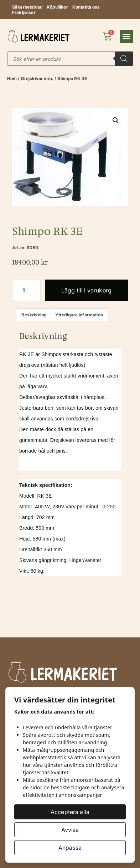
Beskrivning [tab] (34, 315)
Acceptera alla (70, 812)
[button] (126, 36)
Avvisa (70, 830)
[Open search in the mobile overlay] (70, 59)
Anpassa (70, 848)
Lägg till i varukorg (86, 290)
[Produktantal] (26, 290)
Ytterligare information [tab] (79, 315)
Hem (12, 78)
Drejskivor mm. (37, 78)
